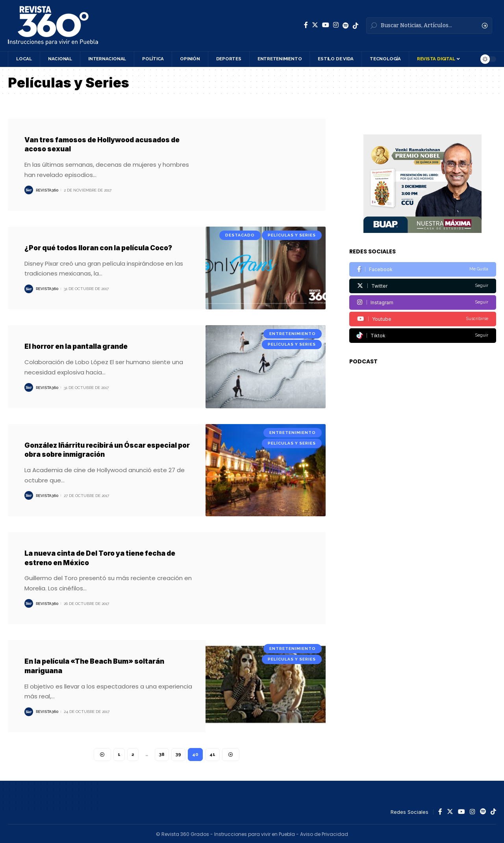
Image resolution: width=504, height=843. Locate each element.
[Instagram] (336, 25)
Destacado (240, 235)
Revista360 (47, 190)
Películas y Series (292, 235)
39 (179, 753)
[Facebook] (306, 25)
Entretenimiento (293, 333)
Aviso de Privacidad (324, 833)
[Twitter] (315, 25)
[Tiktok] (423, 320)
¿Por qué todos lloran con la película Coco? (105, 247)
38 (162, 753)
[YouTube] (326, 25)
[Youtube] (423, 303)
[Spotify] (346, 26)
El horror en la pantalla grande (81, 346)
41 (213, 753)
